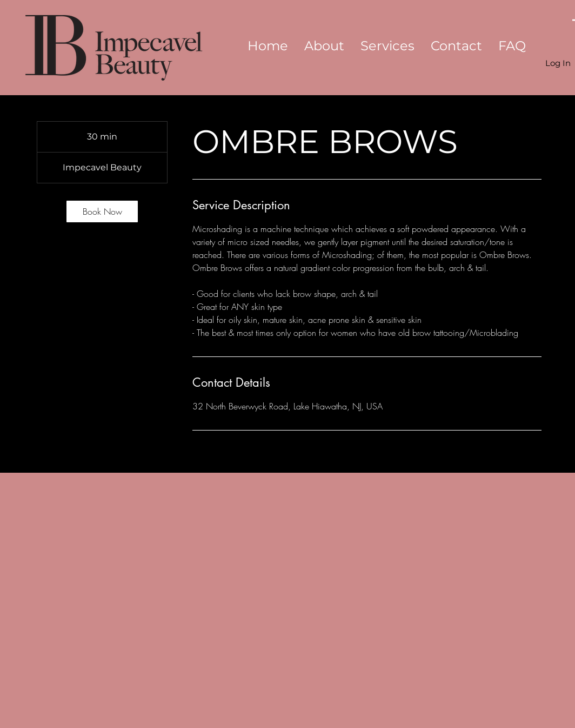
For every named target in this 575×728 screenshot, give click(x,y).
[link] (102, 211)
